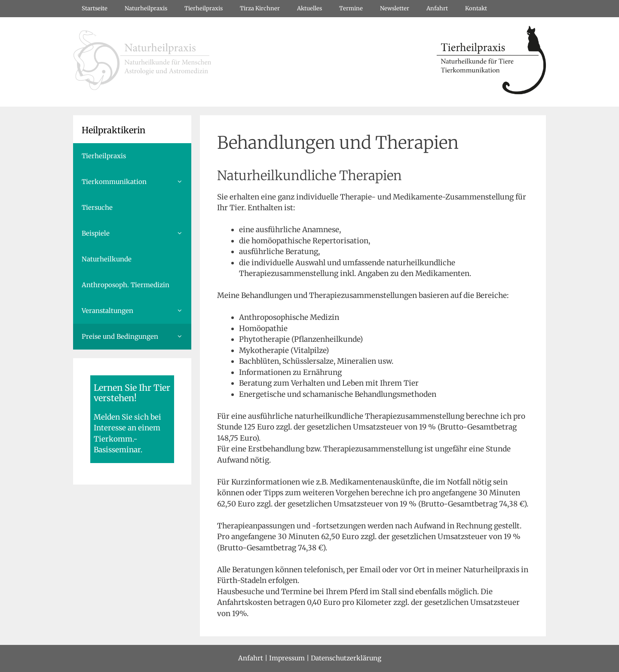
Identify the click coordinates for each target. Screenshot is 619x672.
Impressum (287, 658)
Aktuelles (309, 8)
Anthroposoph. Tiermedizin (126, 285)
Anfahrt (437, 8)
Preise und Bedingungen (136, 337)
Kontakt (476, 8)
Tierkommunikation (136, 182)
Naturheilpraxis (146, 8)
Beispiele (136, 233)
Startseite (95, 8)
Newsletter (395, 8)
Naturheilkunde (107, 259)
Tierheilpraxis (204, 8)
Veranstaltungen (136, 311)
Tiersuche (97, 207)
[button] (182, 182)
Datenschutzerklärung (346, 658)
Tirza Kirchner (260, 8)
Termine (351, 8)
